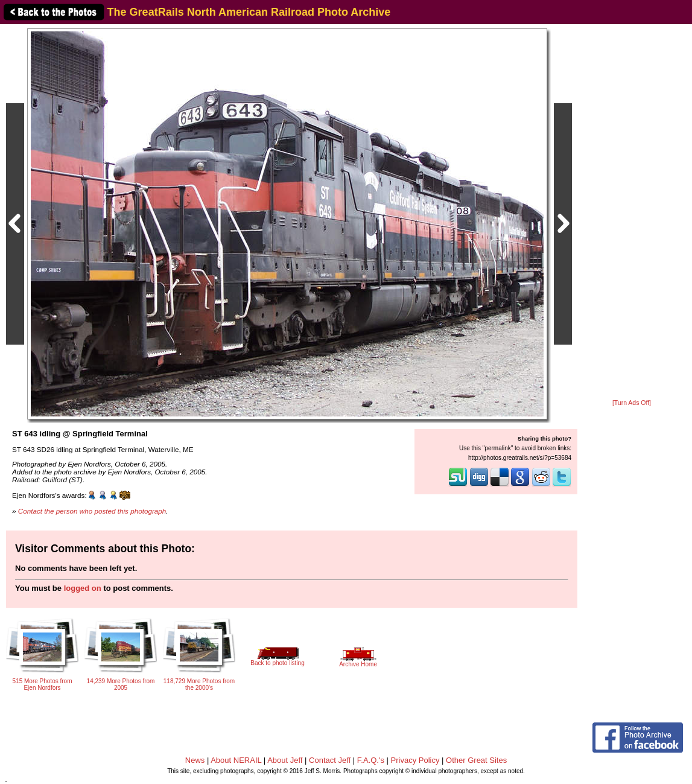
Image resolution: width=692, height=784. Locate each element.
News (195, 760)
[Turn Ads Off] (632, 403)
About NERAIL (236, 760)
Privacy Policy (415, 760)
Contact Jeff (330, 760)
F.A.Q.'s (371, 760)
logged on (83, 588)
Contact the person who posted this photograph (92, 511)
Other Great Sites (476, 760)
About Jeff (285, 760)
